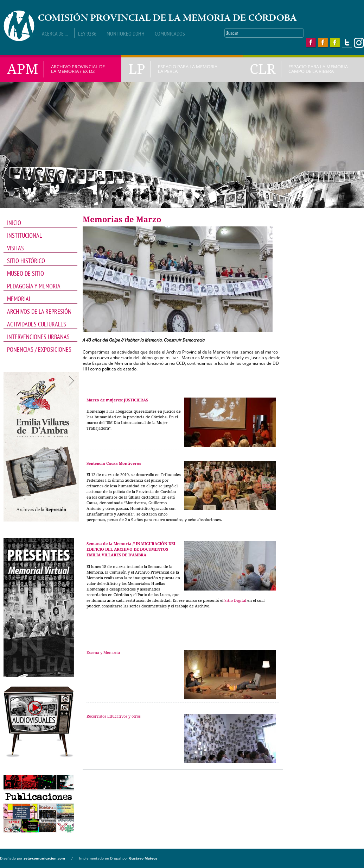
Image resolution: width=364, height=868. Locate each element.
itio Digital (236, 601)
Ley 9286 (87, 33)
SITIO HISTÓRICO (26, 261)
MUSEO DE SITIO (25, 273)
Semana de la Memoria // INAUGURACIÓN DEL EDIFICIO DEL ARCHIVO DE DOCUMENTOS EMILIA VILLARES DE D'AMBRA (131, 549)
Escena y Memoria (103, 653)
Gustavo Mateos (143, 858)
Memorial (38, 299)
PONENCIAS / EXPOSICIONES (39, 349)
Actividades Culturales (38, 324)
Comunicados (170, 33)
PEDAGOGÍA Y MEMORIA (38, 286)
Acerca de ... (55, 33)
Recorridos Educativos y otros (114, 716)
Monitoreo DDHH (126, 33)
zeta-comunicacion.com (44, 858)
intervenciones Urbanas (38, 337)
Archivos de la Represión (38, 312)
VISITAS (15, 248)
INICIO (14, 223)
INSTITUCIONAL (38, 236)
